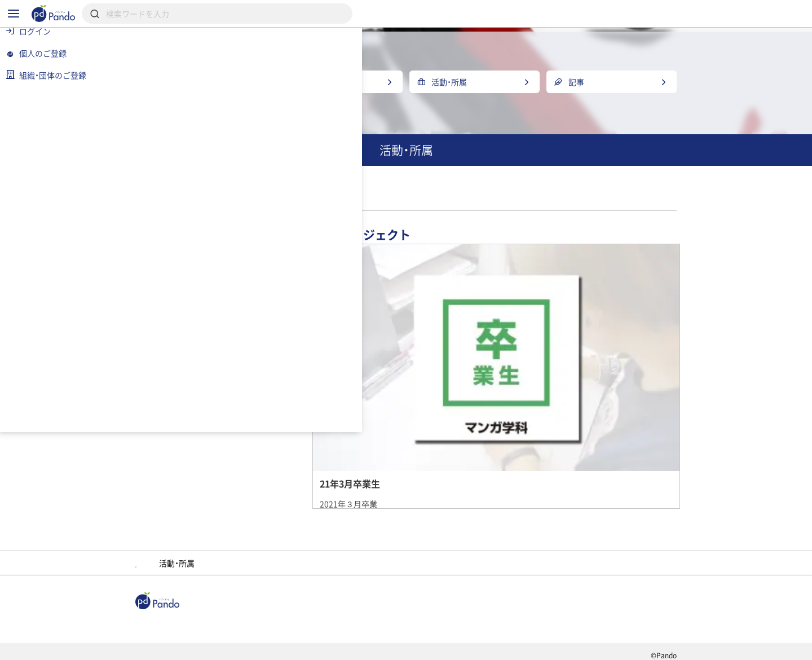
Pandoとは (531, 606)
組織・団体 (268, 606)
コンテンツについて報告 (471, 646)
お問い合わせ (380, 646)
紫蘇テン (414, 535)
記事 (207, 606)
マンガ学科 (398, 244)
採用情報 (337, 606)
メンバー (351, 535)
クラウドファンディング (432, 606)
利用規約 (212, 646)
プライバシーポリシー (292, 646)
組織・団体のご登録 (620, 606)
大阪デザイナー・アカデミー (454, 224)
